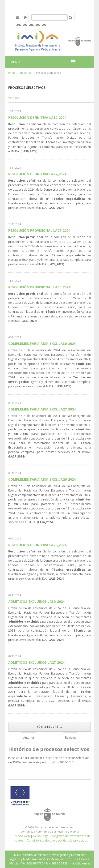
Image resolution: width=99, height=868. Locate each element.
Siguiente (71, 738)
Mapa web (22, 836)
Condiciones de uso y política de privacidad (58, 840)
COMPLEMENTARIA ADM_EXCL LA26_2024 (42, 479)
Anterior (29, 738)
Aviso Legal (41, 836)
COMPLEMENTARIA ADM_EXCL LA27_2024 (42, 409)
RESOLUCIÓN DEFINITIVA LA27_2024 (37, 174)
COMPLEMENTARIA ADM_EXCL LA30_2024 (42, 344)
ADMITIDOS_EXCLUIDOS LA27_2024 (36, 662)
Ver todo (14, 98)
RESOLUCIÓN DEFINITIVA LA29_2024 (37, 545)
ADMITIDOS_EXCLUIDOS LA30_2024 (36, 601)
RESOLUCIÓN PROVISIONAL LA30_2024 (39, 287)
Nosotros (26, 73)
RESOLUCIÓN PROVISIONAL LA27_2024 (39, 230)
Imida (12, 73)
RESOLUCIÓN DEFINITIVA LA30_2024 (37, 118)
